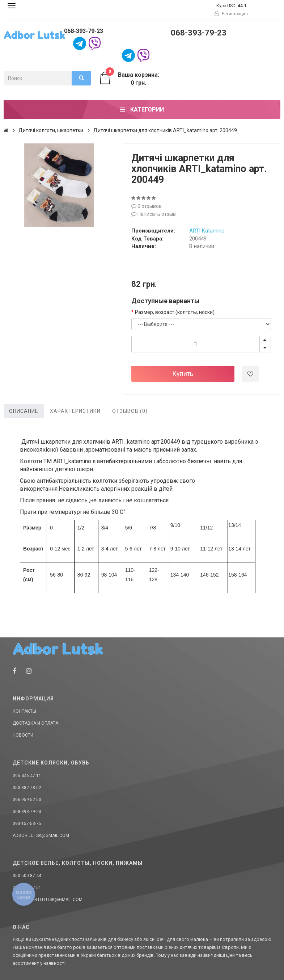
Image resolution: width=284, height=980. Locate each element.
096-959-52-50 (27, 800)
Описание (24, 411)
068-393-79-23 (84, 31)
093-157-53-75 (27, 824)
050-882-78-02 (27, 788)
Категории (142, 110)
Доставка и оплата (35, 723)
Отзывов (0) (130, 411)
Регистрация (231, 14)
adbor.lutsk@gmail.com (41, 835)
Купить (183, 374)
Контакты (24, 711)
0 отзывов (147, 206)
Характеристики (75, 411)
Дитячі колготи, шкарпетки (51, 130)
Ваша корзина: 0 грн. (129, 79)
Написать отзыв (154, 214)
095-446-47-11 (27, 776)
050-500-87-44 (27, 876)
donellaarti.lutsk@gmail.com (48, 900)
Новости (23, 735)
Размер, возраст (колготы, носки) (175, 312)
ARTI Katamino (207, 231)
